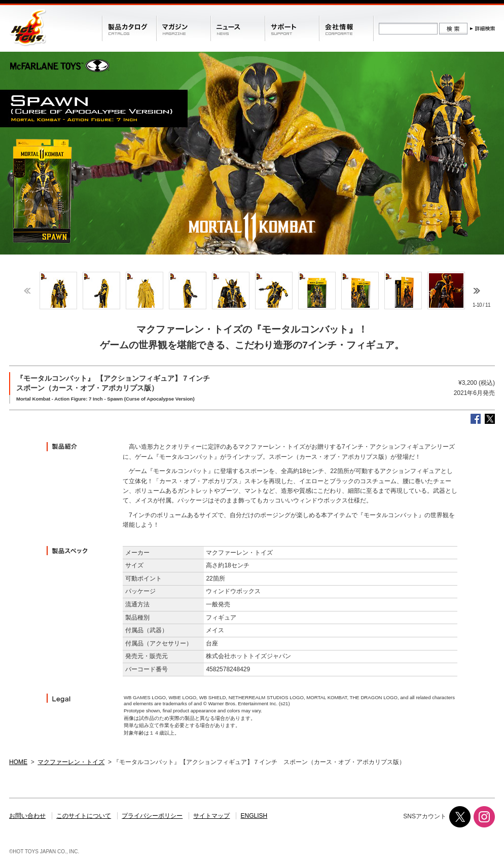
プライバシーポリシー (152, 816)
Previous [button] (27, 291)
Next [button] (477, 291)
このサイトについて (84, 816)
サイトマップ (211, 816)
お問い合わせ (27, 816)
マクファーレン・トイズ (71, 762)
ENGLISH (254, 816)
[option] (58, 291)
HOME (18, 762)
